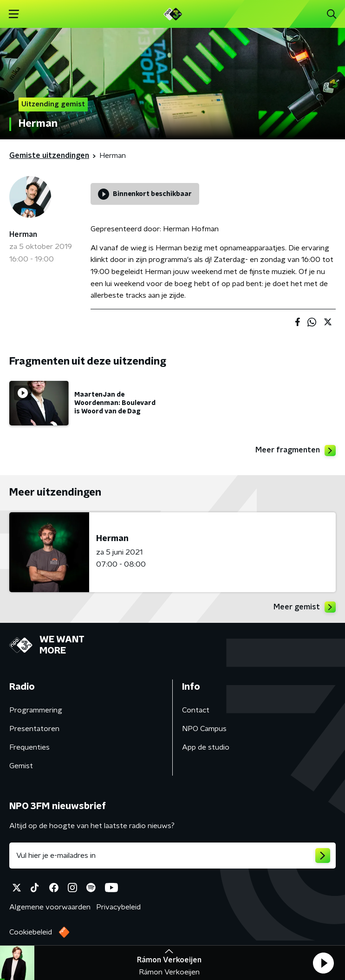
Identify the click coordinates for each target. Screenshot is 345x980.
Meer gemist (305, 607)
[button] (323, 963)
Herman (23, 235)
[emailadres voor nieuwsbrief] (172, 856)
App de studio (206, 747)
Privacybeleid (118, 907)
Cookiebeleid (31, 932)
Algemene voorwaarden (50, 907)
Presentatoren (34, 729)
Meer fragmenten (296, 451)
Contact (196, 710)
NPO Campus (204, 729)
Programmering (36, 710)
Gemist (21, 766)
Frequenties (29, 747)
